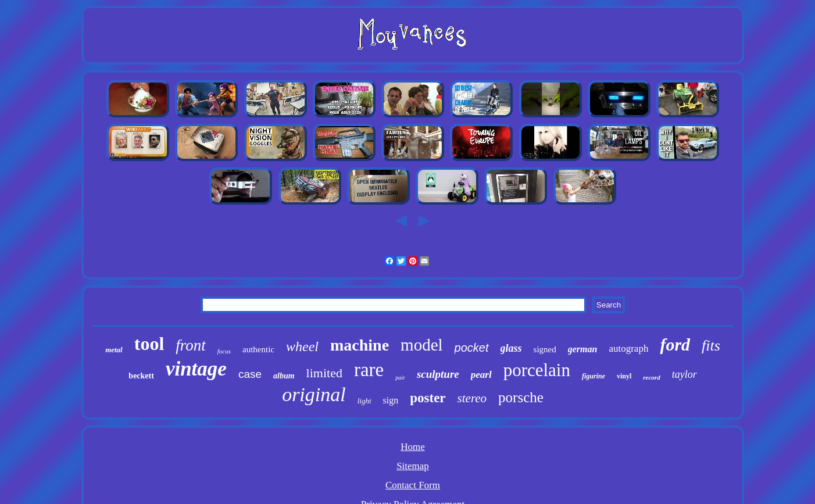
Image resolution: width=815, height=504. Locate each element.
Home (413, 447)
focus (224, 351)
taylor (684, 374)
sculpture (438, 374)
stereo (472, 398)
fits (711, 346)
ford (675, 344)
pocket (472, 348)
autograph (628, 348)
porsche (521, 397)
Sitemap (413, 466)
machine (360, 345)
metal (114, 350)
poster (428, 398)
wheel (302, 346)
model (422, 345)
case (250, 374)
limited (324, 373)
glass (511, 348)
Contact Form (413, 485)
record (651, 377)
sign (391, 400)
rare (369, 370)
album (284, 376)
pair (400, 378)
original (314, 394)
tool (149, 344)
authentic (258, 349)
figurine (594, 376)
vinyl (624, 376)
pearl (481, 375)
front (191, 345)
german (583, 349)
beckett (141, 376)
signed (545, 349)
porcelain (537, 370)
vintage (196, 369)
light (364, 401)
